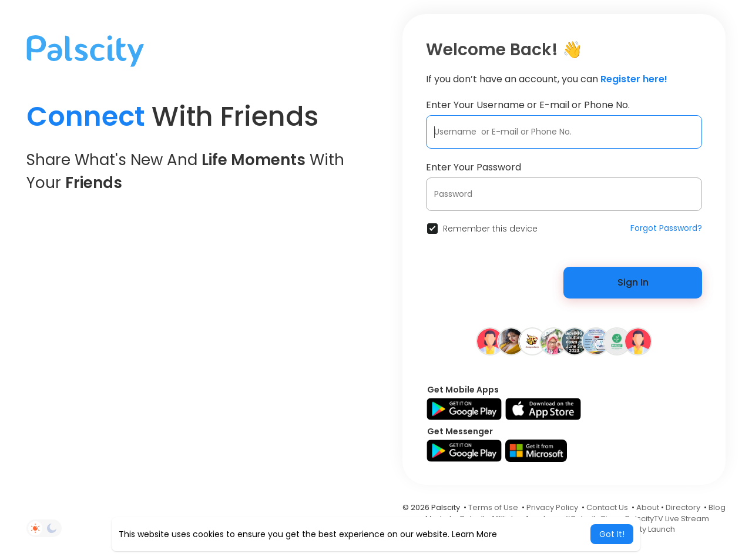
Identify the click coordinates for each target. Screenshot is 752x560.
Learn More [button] (474, 534)
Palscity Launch (646, 529)
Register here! (634, 79)
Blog (717, 507)
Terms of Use (493, 507)
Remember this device (490, 229)
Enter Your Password (474, 167)
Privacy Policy (552, 507)
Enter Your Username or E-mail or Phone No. (528, 105)
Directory (683, 507)
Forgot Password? (666, 228)
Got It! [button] (612, 534)
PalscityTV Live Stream (667, 519)
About (648, 507)
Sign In (633, 282)
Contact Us (607, 507)
